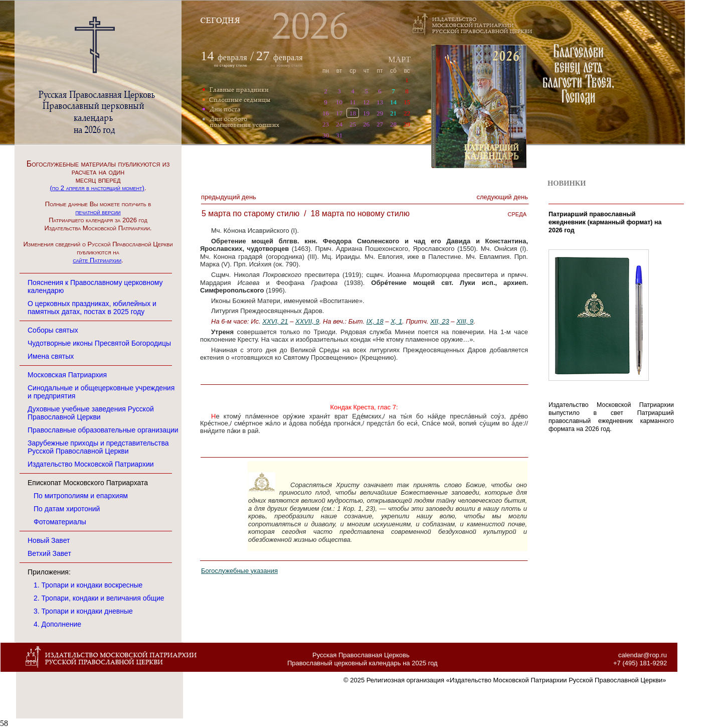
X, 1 (396, 321)
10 (339, 102)
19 (366, 113)
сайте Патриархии (97, 260)
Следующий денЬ (502, 197)
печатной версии (98, 212)
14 (393, 102)
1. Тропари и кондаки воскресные (88, 585)
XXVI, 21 (275, 321)
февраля (232, 57)
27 (380, 124)
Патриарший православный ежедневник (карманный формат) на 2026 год (605, 222)
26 (366, 124)
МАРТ (399, 59)
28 (393, 124)
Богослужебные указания (239, 571)
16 (326, 113)
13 (380, 102)
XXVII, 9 (307, 321)
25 (353, 124)
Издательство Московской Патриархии (91, 464)
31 (339, 135)
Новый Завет (49, 540)
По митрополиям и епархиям (81, 496)
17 (339, 113)
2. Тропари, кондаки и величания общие (99, 598)
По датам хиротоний (67, 509)
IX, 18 (375, 321)
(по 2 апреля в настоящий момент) (97, 188)
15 (407, 102)
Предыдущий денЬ (229, 197)
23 (326, 124)
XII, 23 (440, 321)
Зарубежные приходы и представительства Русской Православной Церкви (98, 447)
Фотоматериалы (60, 522)
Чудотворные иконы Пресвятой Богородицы (99, 343)
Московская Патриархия (67, 375)
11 (353, 102)
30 (326, 135)
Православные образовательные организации (103, 430)
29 (380, 113)
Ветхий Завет (49, 553)
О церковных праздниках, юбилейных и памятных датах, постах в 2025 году (92, 308)
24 (339, 124)
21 (393, 113)
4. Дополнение (57, 624)
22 (407, 113)
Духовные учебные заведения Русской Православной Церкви (91, 413)
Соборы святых (53, 330)
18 (353, 113)
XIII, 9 (465, 321)
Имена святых (51, 356)
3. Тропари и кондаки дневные (83, 611)
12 (366, 102)
